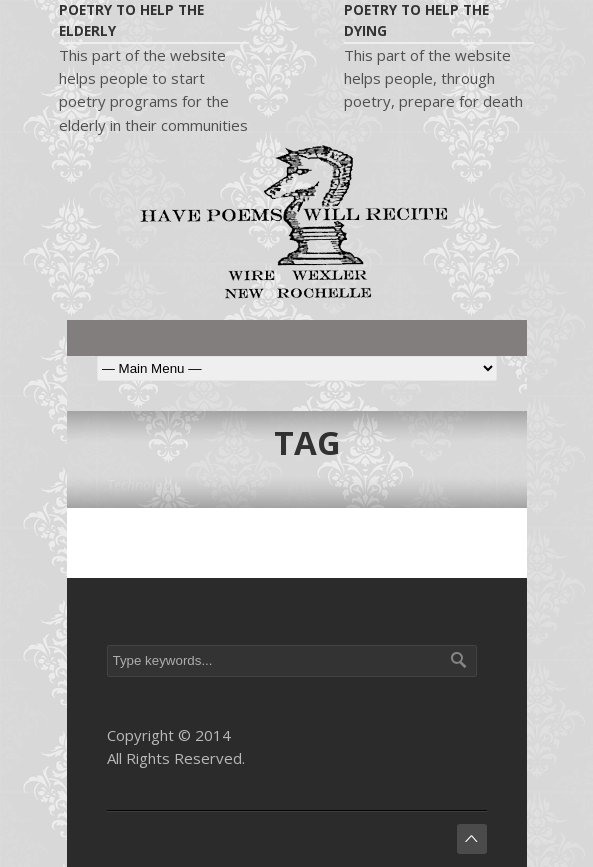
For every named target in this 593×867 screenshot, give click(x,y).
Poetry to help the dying (416, 20)
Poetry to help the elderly (131, 20)
